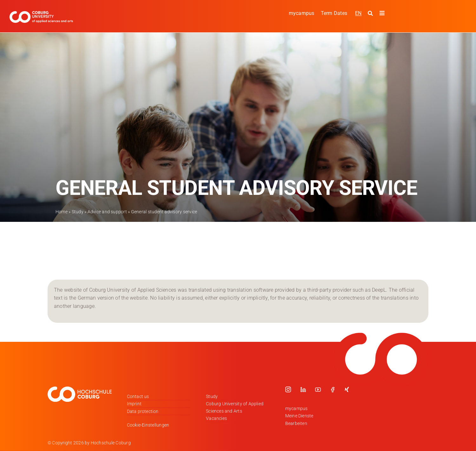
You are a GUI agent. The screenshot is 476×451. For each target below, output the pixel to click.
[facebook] (333, 389)
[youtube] (318, 389)
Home (62, 212)
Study (78, 212)
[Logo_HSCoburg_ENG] (41, 13)
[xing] (347, 389)
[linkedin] (303, 389)
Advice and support (107, 212)
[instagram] (288, 389)
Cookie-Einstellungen (148, 425)
